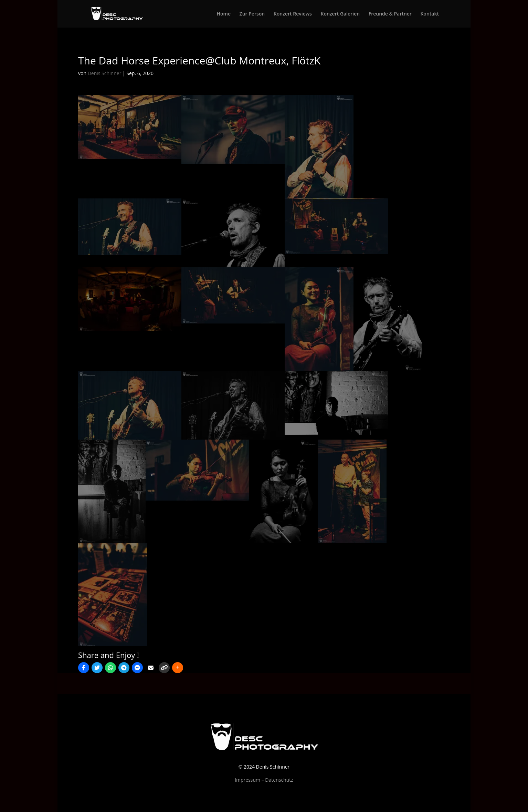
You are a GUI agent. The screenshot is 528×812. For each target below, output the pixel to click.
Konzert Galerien (340, 14)
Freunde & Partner (390, 14)
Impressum (247, 780)
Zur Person (252, 14)
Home (224, 14)
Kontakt (430, 14)
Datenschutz (279, 780)
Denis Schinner (105, 73)
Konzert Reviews (293, 14)
